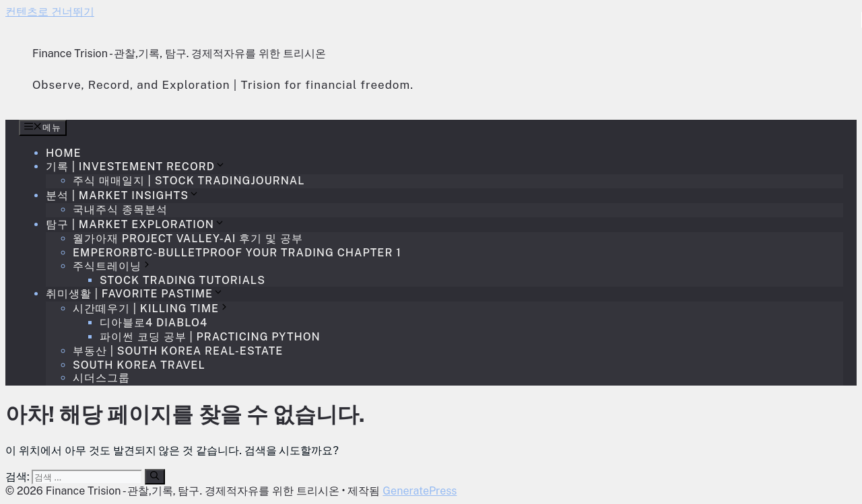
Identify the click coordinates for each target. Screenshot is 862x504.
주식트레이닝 (112, 266)
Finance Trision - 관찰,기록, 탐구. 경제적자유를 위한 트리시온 (179, 53)
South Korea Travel (139, 365)
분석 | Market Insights (123, 195)
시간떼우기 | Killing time (151, 309)
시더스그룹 (101, 378)
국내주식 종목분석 (120, 210)
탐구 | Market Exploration (135, 224)
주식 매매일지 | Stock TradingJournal (189, 181)
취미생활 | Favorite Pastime (135, 294)
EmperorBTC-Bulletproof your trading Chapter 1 (237, 253)
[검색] (155, 476)
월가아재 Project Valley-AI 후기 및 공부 (188, 239)
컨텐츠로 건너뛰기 (50, 12)
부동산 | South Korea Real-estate (178, 351)
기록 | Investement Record (136, 167)
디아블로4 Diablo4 (154, 323)
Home (63, 153)
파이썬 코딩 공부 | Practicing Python (210, 337)
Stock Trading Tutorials (183, 280)
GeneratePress (420, 491)
